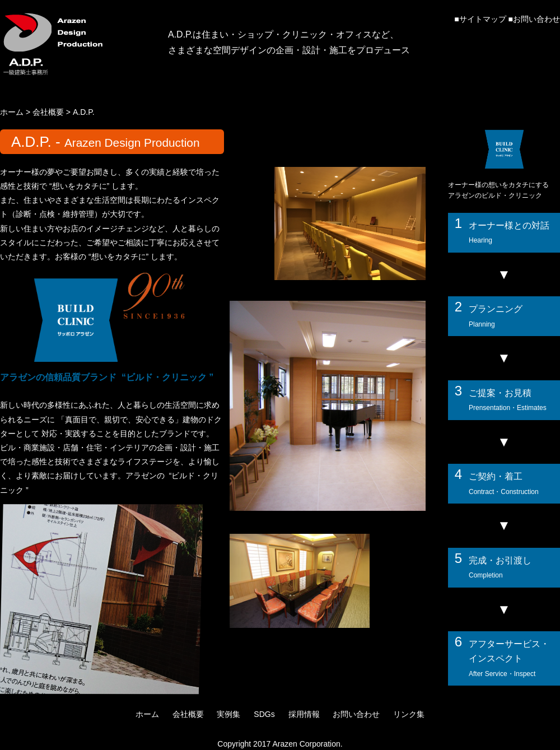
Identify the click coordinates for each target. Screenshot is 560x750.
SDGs (264, 714)
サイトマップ (483, 19)
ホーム (12, 112)
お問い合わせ (536, 19)
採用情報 (304, 714)
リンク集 (409, 714)
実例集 (228, 714)
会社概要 (48, 112)
